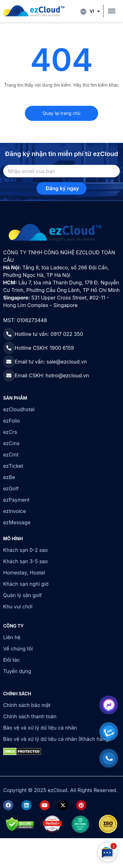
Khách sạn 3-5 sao (25, 561)
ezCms (11, 443)
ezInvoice (14, 511)
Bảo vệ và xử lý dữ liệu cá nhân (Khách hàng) (57, 739)
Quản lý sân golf (22, 595)
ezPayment (16, 500)
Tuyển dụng (17, 671)
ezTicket (13, 466)
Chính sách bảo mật (27, 705)
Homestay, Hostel (24, 573)
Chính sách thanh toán (30, 716)
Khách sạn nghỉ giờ (26, 584)
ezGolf (11, 488)
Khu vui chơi (18, 607)
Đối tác (11, 660)
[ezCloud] (34, 11)
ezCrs (10, 432)
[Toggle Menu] (112, 11)
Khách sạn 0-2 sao (25, 550)
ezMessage (17, 522)
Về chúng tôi (18, 649)
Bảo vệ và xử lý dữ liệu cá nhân (40, 728)
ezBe (9, 477)
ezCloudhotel (19, 409)
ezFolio (12, 421)
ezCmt (11, 455)
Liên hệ (12, 637)
